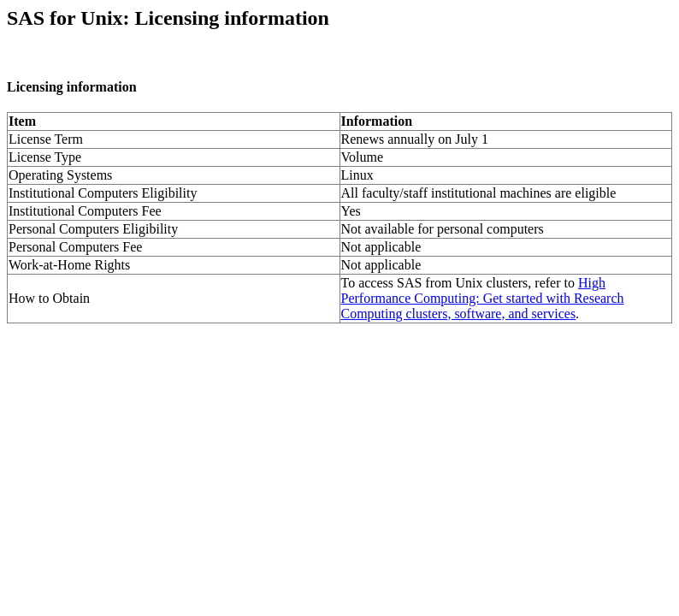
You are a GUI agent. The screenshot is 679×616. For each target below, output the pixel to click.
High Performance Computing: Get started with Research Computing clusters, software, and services (483, 298)
